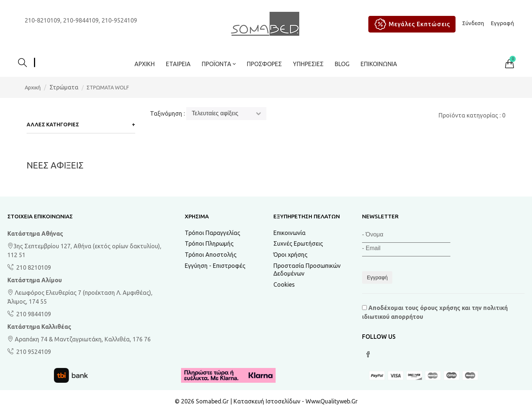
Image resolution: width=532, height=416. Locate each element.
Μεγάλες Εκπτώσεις (410, 24)
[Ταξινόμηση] (226, 114)
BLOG (342, 64)
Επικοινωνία (379, 64)
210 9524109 (33, 352)
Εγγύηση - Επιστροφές (215, 266)
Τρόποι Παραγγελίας (212, 233)
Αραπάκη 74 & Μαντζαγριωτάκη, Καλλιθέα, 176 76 (79, 339)
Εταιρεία (178, 64)
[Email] (406, 250)
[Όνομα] (406, 236)
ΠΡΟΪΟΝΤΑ (219, 64)
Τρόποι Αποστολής (211, 255)
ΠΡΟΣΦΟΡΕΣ (264, 64)
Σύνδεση (473, 23)
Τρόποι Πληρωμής (209, 243)
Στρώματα (64, 87)
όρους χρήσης (440, 308)
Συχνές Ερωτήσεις (298, 243)
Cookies (284, 284)
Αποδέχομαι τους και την (435, 312)
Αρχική (145, 64)
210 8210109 (33, 267)
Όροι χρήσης (290, 255)
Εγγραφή (502, 23)
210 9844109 (33, 314)
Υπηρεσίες (308, 64)
